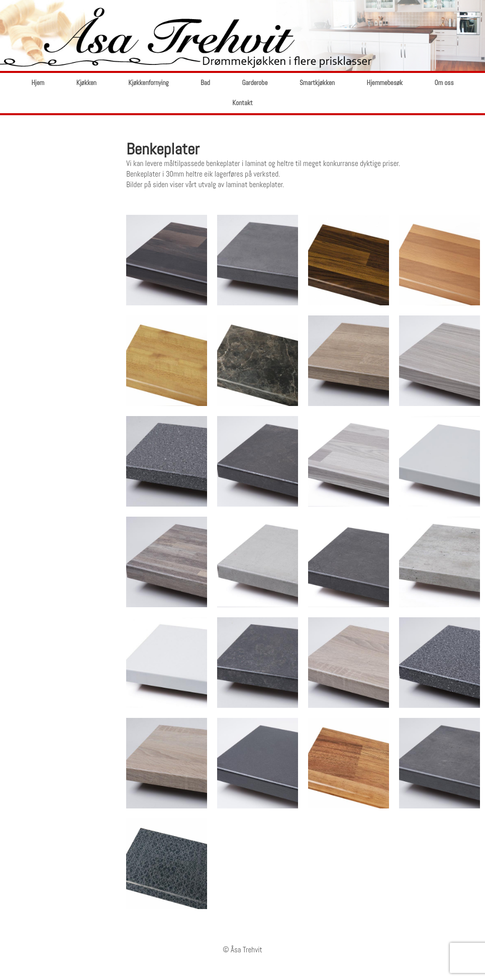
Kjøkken (86, 83)
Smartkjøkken (317, 83)
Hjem (38, 83)
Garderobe (255, 83)
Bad (205, 83)
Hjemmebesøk (385, 83)
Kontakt (242, 103)
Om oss (444, 83)
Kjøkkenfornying (148, 83)
